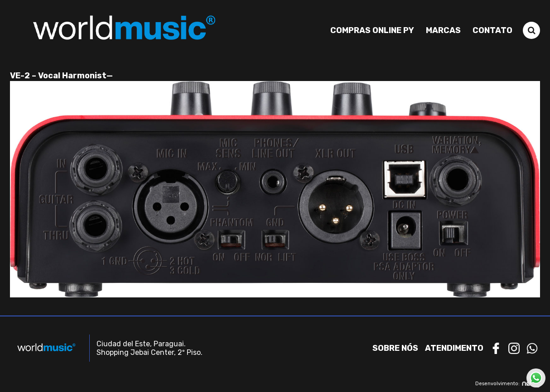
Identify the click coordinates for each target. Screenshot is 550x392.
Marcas (443, 30)
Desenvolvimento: (508, 384)
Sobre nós (395, 348)
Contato (492, 30)
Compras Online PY (372, 30)
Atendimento (454, 348)
